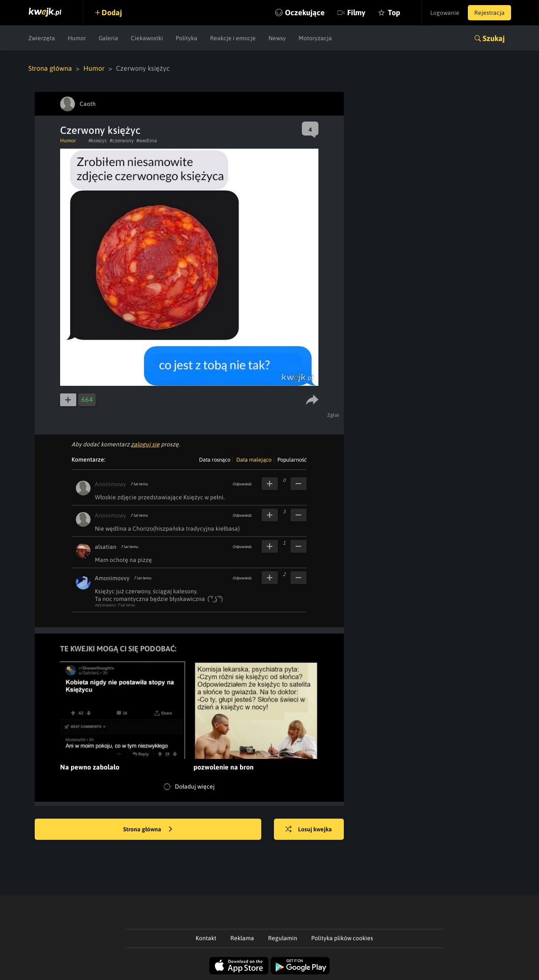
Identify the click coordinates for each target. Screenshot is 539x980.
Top (394, 12)
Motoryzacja (315, 38)
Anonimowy (111, 484)
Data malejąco (254, 460)
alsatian (106, 547)
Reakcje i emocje (233, 38)
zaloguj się (145, 444)
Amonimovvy (112, 578)
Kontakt (206, 938)
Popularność (292, 460)
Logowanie (445, 13)
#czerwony (122, 141)
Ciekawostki (147, 38)
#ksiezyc (98, 141)
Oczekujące (305, 12)
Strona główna (50, 68)
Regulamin (283, 938)
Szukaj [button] (494, 38)
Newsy (277, 38)
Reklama (242, 938)
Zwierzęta (42, 38)
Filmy (356, 12)
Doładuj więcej (189, 787)
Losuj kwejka (309, 830)
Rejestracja (489, 13)
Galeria (108, 38)
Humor (77, 38)
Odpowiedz (242, 484)
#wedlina (147, 141)
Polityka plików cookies (342, 938)
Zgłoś (333, 415)
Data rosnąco (215, 460)
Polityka (187, 38)
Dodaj (112, 12)
